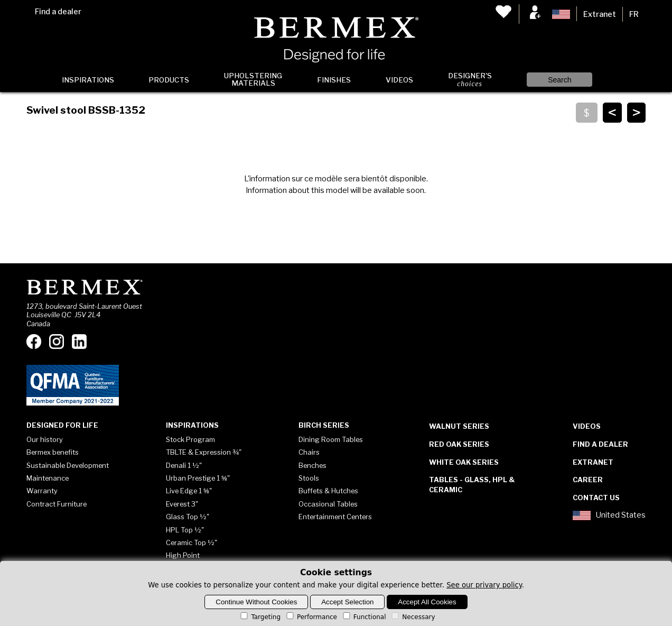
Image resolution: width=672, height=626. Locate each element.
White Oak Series (464, 462)
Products (169, 80)
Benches (312, 465)
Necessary (412, 617)
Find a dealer (58, 12)
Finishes (334, 80)
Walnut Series (459, 426)
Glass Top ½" (188, 517)
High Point (183, 555)
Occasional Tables (328, 504)
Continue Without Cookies (256, 602)
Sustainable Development (68, 465)
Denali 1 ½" (184, 465)
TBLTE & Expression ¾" (204, 452)
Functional (364, 617)
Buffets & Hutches (328, 491)
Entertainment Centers (335, 517)
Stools (309, 478)
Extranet (600, 14)
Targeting (260, 617)
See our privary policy (484, 585)
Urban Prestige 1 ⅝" (198, 478)
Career (588, 480)
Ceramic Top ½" (192, 542)
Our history (45, 439)
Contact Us (596, 498)
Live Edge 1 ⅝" (189, 491)
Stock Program (190, 439)
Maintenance (48, 478)
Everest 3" (182, 504)
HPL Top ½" (185, 530)
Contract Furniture (57, 504)
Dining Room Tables (331, 439)
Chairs (309, 452)
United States (609, 515)
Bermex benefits (53, 452)
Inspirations (88, 80)
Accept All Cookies (427, 602)
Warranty (42, 491)
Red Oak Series (459, 444)
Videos (399, 80)
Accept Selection (347, 602)
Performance (311, 617)
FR (634, 14)
